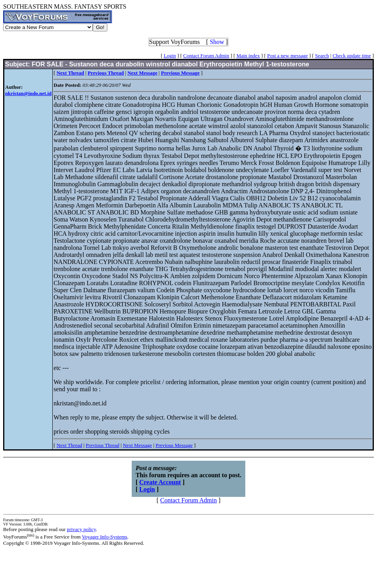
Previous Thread (102, 445)
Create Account (160, 482)
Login (170, 56)
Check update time (352, 56)
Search (322, 56)
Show (217, 42)
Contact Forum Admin (206, 56)
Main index (248, 56)
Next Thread (69, 445)
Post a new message (287, 56)
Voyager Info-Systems (105, 537)
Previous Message (174, 445)
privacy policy (81, 529)
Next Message (138, 445)
